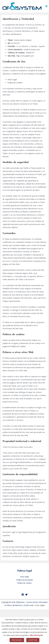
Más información (36, 635)
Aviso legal (24, 577)
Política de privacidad (25, 580)
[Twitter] (26, 595)
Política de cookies (24, 583)
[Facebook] (23, 595)
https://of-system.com (25, 56)
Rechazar (17, 640)
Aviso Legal (12, 80)
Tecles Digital (39, 605)
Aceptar (33, 640)
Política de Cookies (15, 83)
